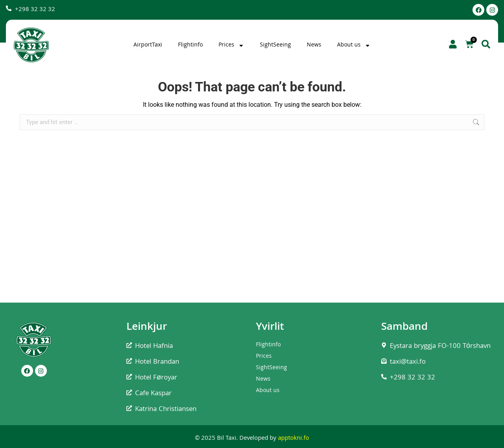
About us (354, 45)
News (314, 45)
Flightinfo (190, 45)
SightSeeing (275, 45)
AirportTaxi (148, 45)
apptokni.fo (294, 439)
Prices (231, 45)
